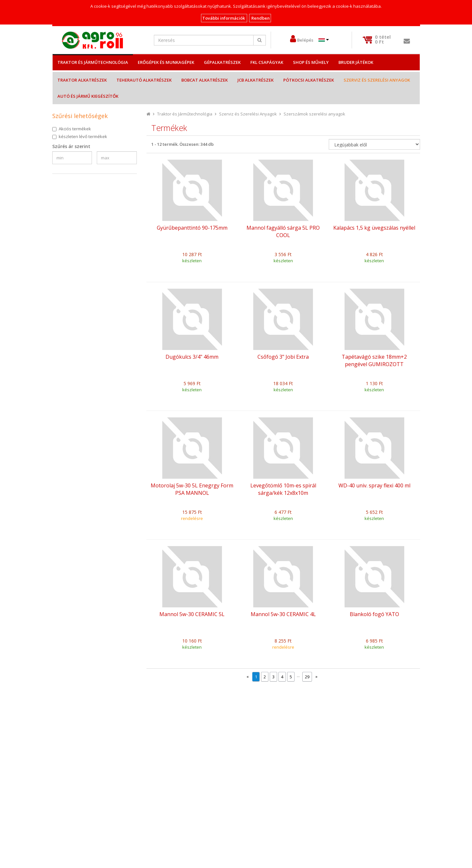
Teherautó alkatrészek (144, 80)
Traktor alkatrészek (82, 80)
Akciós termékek (75, 129)
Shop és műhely (311, 62)
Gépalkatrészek (222, 62)
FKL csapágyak (267, 62)
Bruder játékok (356, 62)
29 (307, 677)
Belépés (305, 40)
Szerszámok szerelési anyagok (314, 114)
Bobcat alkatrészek (205, 80)
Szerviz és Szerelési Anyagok (377, 80)
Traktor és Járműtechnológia (93, 62)
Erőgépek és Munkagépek (166, 62)
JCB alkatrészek (256, 80)
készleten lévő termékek (83, 136)
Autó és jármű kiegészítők (88, 96)
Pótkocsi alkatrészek (309, 80)
